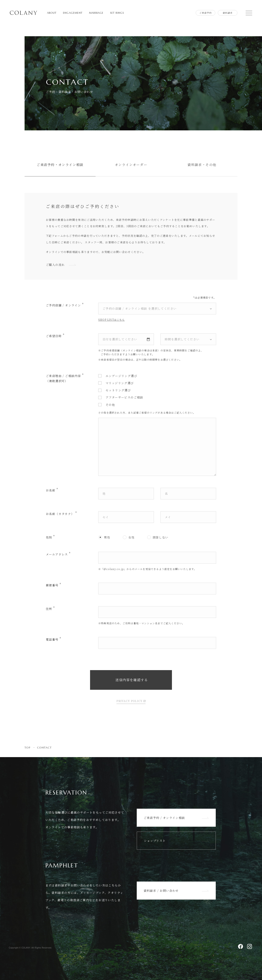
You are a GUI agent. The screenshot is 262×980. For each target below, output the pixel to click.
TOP (28, 748)
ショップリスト (176, 841)
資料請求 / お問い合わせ (176, 891)
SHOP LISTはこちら (112, 320)
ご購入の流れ (61, 265)
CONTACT (44, 748)
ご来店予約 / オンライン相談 (176, 818)
